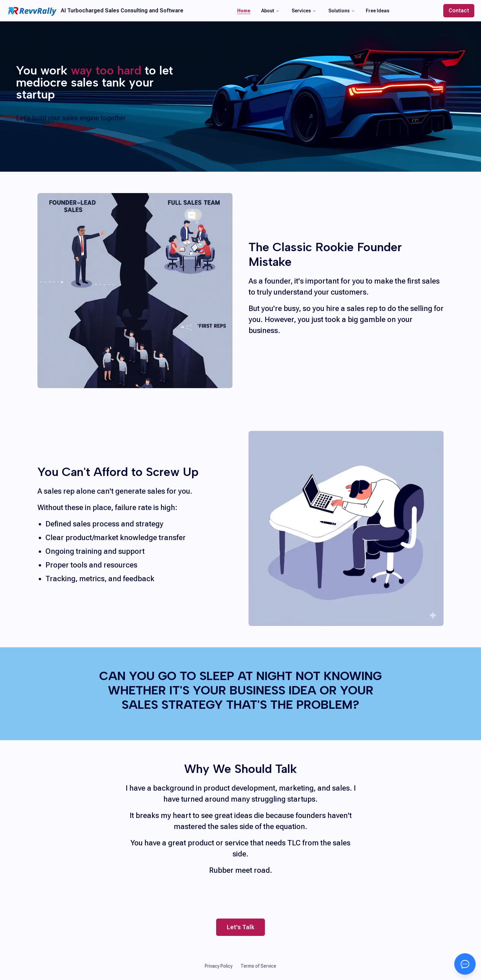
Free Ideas (378, 11)
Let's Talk (240, 929)
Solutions (342, 11)
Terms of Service (258, 966)
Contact (459, 11)
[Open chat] (465, 964)
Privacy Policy (219, 966)
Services (304, 11)
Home (244, 11)
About (270, 11)
